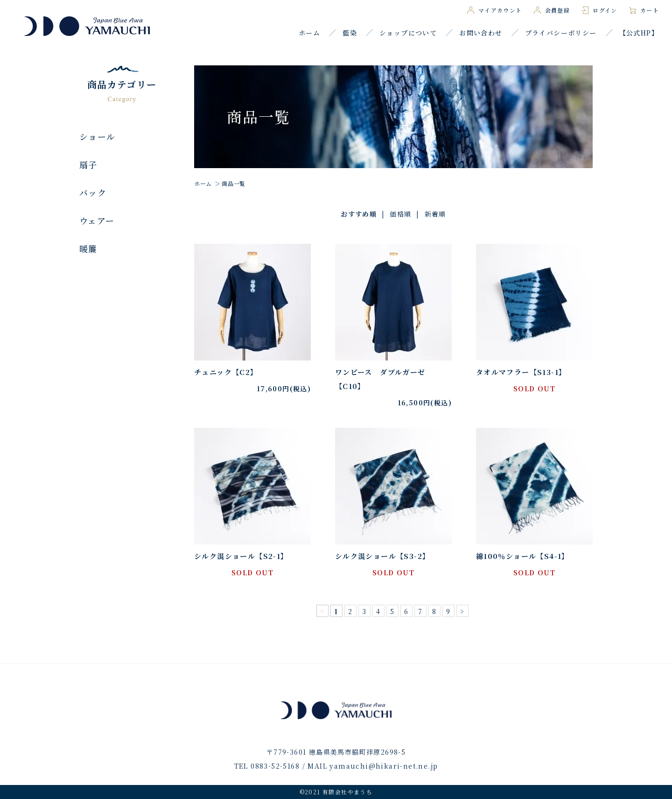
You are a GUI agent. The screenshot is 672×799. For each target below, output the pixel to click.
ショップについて (408, 33)
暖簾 (88, 248)
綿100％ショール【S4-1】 (523, 556)
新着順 (435, 214)
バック (93, 192)
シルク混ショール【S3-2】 (383, 556)
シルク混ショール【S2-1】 (241, 556)
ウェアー (97, 220)
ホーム (309, 33)
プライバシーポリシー (561, 33)
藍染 (350, 33)
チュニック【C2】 (226, 372)
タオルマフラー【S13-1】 (521, 372)
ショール (98, 136)
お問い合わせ (481, 33)
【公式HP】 (639, 33)
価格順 (400, 214)
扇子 (88, 164)
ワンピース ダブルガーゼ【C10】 (380, 379)
